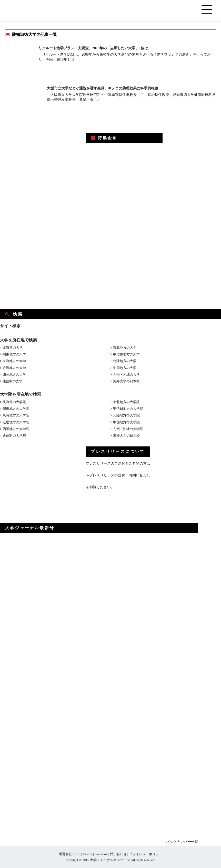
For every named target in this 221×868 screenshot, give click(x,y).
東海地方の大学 (14, 361)
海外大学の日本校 (126, 381)
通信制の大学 (13, 381)
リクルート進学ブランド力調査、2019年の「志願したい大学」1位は (101, 48)
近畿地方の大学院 (16, 422)
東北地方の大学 (125, 348)
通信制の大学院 (14, 436)
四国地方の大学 (14, 375)
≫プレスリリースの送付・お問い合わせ (118, 475)
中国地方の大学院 (126, 422)
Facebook (101, 854)
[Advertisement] (38, 160)
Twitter (87, 854)
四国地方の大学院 (16, 429)
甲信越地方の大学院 (128, 409)
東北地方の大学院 (126, 402)
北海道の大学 (13, 348)
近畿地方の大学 (14, 368)
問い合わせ (118, 854)
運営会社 (65, 854)
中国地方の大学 (125, 368)
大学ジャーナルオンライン (110, 860)
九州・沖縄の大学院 (128, 429)
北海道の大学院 (14, 402)
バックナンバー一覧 (182, 842)
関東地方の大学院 (16, 409)
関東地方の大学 (14, 354)
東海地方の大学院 (16, 415)
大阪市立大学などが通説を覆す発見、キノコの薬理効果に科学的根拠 (110, 88)
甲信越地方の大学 (126, 354)
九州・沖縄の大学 (126, 375)
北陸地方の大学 (125, 361)
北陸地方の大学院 (126, 415)
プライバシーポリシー (146, 854)
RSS (77, 854)
